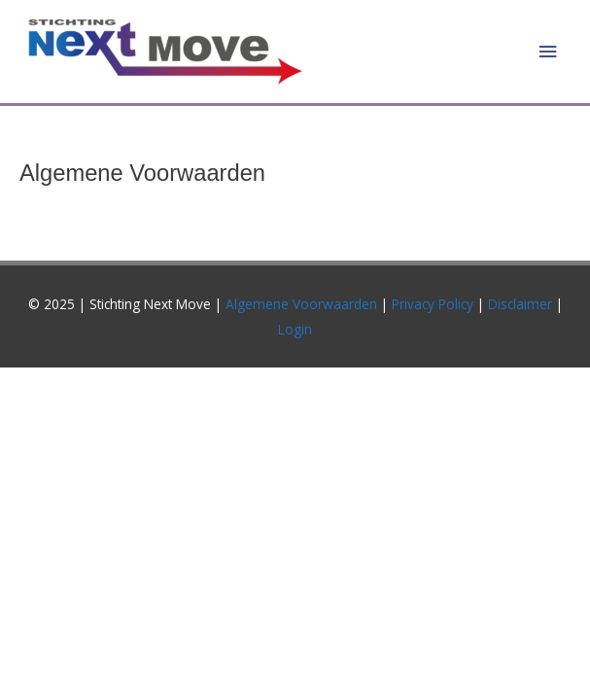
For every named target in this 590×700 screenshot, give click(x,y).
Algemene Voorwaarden (301, 304)
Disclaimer (522, 304)
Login (295, 329)
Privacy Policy (433, 304)
